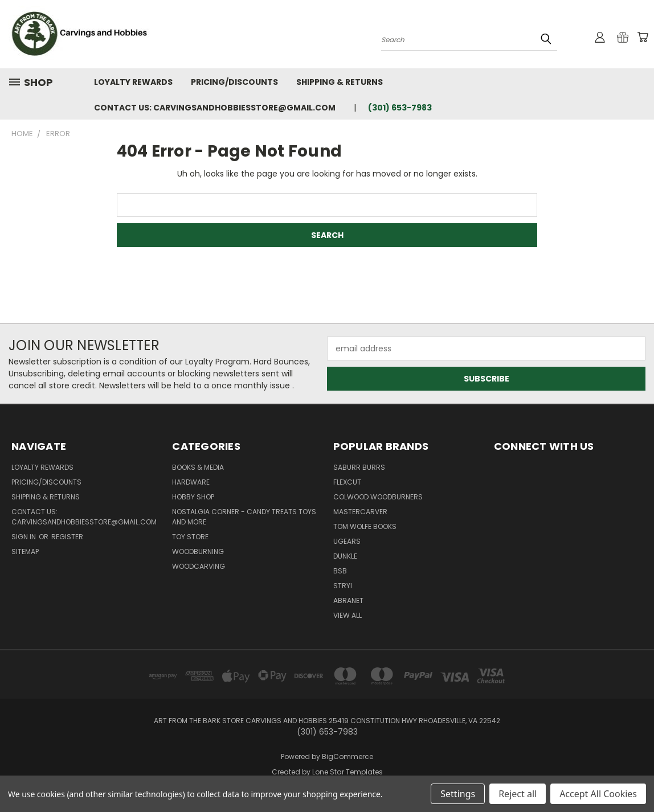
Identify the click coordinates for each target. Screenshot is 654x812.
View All (348, 615)
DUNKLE (345, 556)
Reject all (518, 794)
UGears (347, 541)
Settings (458, 794)
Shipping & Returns (340, 82)
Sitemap (25, 551)
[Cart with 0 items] (643, 37)
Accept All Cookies (598, 794)
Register (67, 537)
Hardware (191, 482)
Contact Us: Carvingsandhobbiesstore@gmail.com (215, 108)
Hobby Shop (193, 497)
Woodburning (198, 551)
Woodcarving (199, 566)
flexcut (347, 482)
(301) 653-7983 (400, 108)
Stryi (343, 586)
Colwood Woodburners (378, 497)
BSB (340, 571)
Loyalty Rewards (133, 82)
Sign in (24, 537)
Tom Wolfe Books (365, 526)
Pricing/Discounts (234, 82)
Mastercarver (360, 512)
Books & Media (198, 467)
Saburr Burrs (359, 467)
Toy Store (190, 537)
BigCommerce (348, 756)
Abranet (348, 600)
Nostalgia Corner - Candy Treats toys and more (244, 517)
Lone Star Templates (348, 772)
